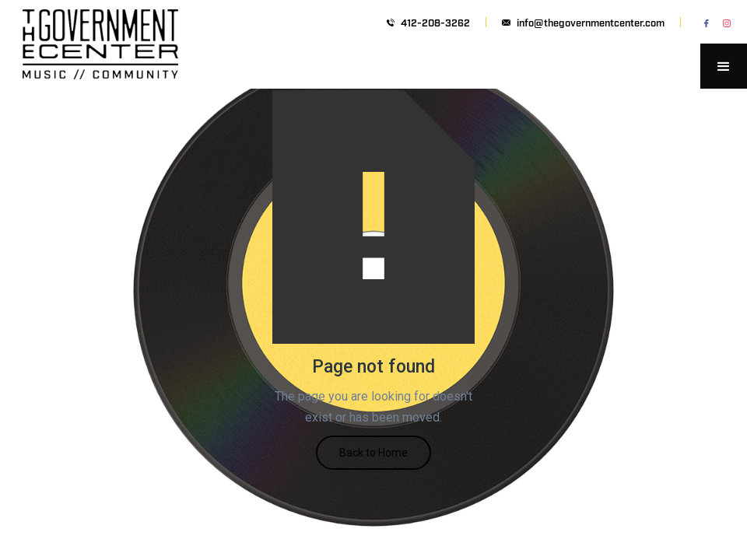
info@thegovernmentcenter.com (591, 22)
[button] (724, 66)
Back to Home (373, 453)
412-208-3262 (435, 22)
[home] (100, 66)
